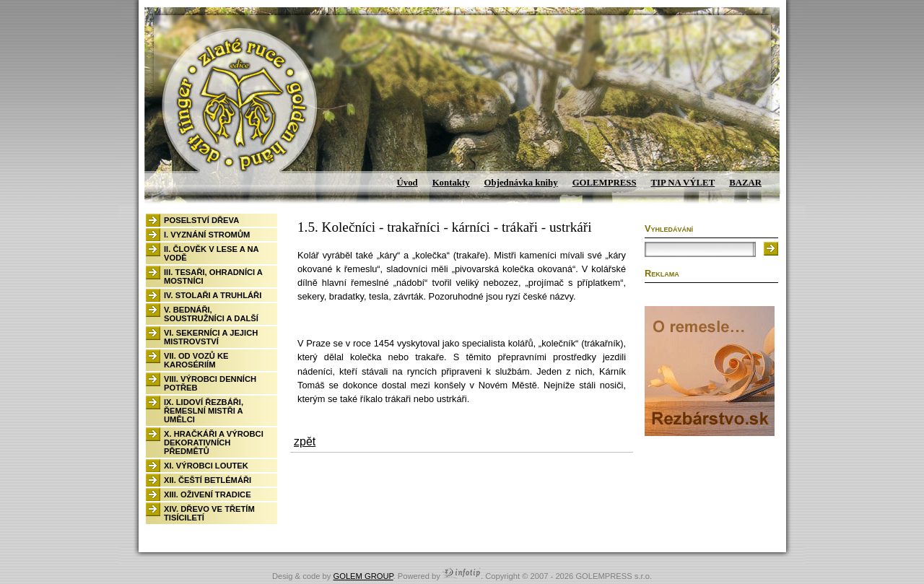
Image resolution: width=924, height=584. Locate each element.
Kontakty (451, 183)
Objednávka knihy (521, 183)
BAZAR (745, 183)
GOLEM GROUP (363, 576)
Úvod (407, 183)
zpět (305, 441)
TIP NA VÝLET (683, 183)
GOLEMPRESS (605, 183)
